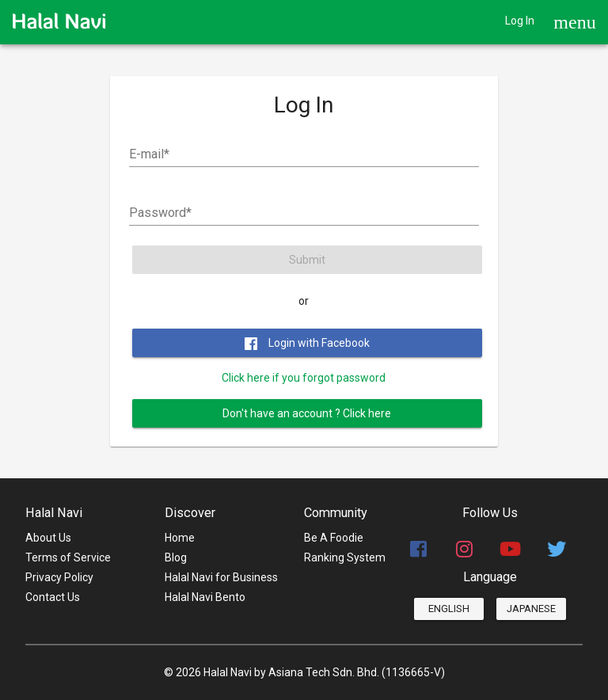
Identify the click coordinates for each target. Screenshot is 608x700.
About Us (48, 538)
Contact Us (53, 597)
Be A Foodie (334, 538)
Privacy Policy (59, 577)
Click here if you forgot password (304, 378)
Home (180, 538)
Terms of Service (68, 557)
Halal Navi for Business (221, 577)
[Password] (304, 213)
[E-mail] (304, 154)
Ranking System (345, 557)
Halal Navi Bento (205, 597)
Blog (176, 557)
